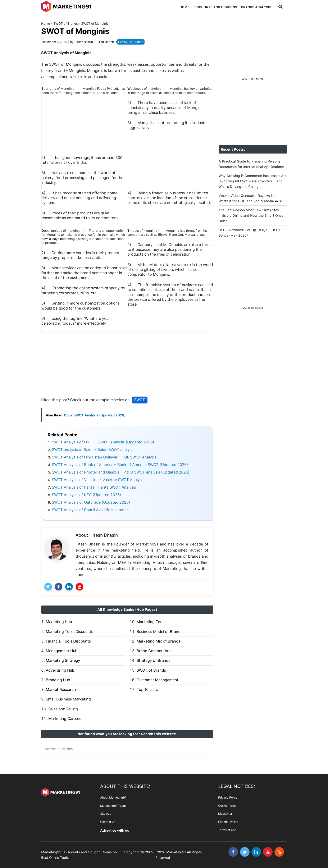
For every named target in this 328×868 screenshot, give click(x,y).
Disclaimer (225, 814)
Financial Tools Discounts (68, 641)
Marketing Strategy (63, 660)
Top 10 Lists (147, 689)
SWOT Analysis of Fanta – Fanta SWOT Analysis (94, 487)
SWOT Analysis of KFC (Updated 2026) (86, 495)
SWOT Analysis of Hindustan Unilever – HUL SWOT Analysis (104, 457)
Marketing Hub (59, 622)
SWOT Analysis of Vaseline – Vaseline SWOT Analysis (98, 479)
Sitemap (106, 814)
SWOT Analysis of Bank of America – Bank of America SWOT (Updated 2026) (120, 464)
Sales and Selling (63, 709)
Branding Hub (58, 680)
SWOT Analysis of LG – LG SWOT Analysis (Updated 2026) (103, 442)
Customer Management (158, 680)
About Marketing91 (113, 797)
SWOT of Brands (65, 24)
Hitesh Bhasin (104, 535)
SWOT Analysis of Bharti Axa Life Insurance (90, 510)
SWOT (140, 400)
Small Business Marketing (68, 699)
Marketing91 (67, 7)
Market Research (61, 689)
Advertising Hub (60, 670)
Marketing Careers (65, 719)
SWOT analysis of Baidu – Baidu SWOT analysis (93, 449)
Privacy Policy (228, 797)
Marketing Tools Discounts (69, 631)
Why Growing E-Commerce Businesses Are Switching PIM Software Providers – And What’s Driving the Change (253, 181)
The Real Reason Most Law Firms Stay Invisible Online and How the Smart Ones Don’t (251, 215)
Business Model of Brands (160, 631)
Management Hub (62, 651)
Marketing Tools (151, 622)
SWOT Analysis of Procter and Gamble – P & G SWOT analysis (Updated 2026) (121, 472)
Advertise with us (115, 830)
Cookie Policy (227, 805)
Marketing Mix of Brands (158, 641)
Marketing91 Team (113, 805)
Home (46, 24)
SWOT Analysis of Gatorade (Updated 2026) (91, 502)
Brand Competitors (154, 651)
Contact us (108, 822)
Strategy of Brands (153, 660)
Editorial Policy (228, 822)
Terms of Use (227, 830)
